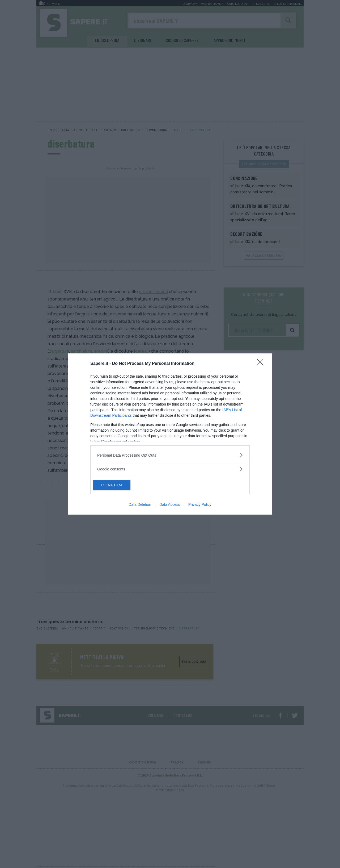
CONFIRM (118, 485)
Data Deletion (140, 505)
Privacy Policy (200, 505)
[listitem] (170, 455)
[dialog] (170, 434)
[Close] (262, 364)
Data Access (170, 505)
